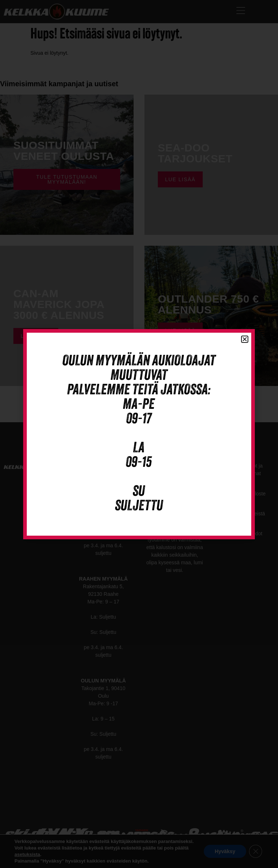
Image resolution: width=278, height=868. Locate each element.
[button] (245, 339)
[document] (139, 434)
